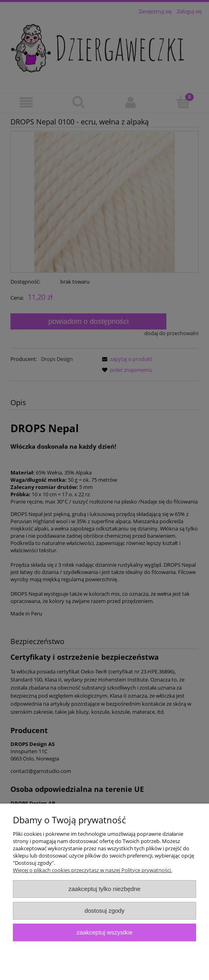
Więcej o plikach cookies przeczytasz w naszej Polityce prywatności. (92, 870)
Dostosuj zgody (104, 911)
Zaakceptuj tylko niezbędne (104, 889)
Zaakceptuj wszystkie (104, 932)
